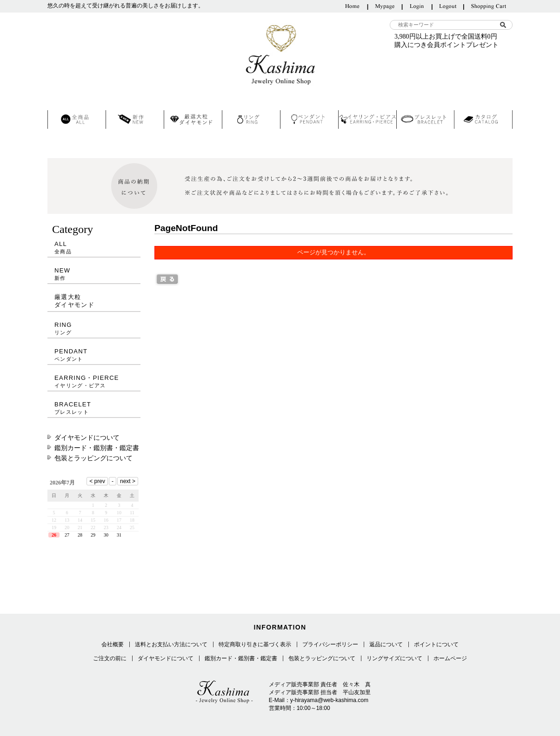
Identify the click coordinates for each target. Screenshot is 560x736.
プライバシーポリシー (330, 644)
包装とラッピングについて (93, 458)
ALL (94, 248)
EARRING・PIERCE (94, 381)
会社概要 (113, 644)
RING (94, 328)
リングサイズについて (394, 658)
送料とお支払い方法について (171, 644)
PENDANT (94, 355)
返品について (386, 644)
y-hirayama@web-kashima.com (329, 700)
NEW (94, 274)
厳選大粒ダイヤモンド (74, 301)
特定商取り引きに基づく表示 (255, 644)
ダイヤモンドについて (87, 438)
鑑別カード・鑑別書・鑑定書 (97, 448)
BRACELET (94, 408)
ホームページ (450, 658)
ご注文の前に (110, 658)
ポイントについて (436, 644)
